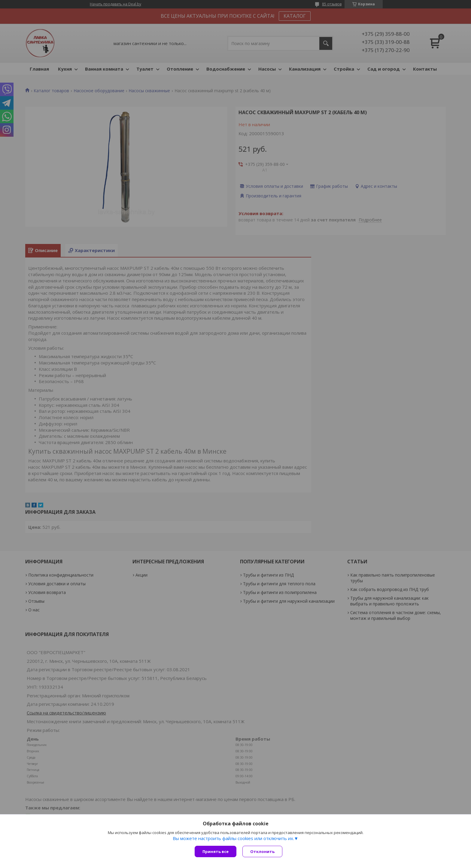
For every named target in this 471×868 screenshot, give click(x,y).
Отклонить (262, 851)
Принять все (216, 851)
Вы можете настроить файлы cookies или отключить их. (233, 838)
